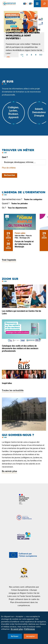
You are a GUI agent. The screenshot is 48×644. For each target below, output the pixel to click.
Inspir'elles (7, 383)
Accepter (31, 636)
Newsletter (25, 4)
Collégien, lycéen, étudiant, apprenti (13, 113)
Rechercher (10, 175)
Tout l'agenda (9, 260)
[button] (21, 55)
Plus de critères (9, 168)
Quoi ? (5, 157)
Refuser (15, 636)
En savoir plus (9, 471)
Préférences (30, 629)
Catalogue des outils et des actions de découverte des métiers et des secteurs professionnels (20, 348)
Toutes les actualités (13, 391)
